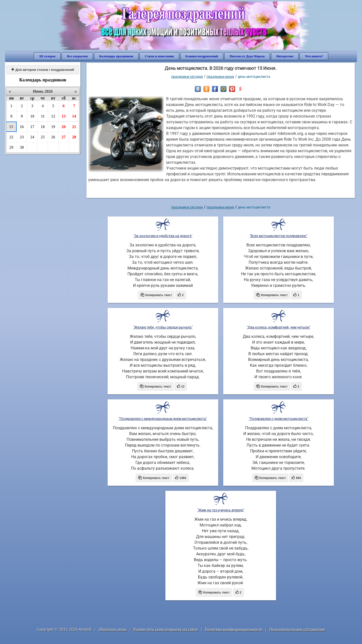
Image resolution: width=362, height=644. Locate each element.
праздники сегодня (187, 77)
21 (74, 127)
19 (53, 127)
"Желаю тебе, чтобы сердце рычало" (163, 327)
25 (43, 137)
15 (11, 127)
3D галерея (47, 56)
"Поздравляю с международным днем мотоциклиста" (163, 419)
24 (32, 137)
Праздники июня (220, 77)
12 (53, 116)
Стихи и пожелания (159, 56)
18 (43, 127)
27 (64, 137)
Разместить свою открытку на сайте (166, 629)
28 (74, 137)
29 (11, 147)
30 (22, 147)
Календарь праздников (116, 56)
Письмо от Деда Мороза (247, 56)
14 (74, 116)
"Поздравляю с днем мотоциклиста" (279, 419)
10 (32, 116)
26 (53, 137)
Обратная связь (113, 629)
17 (32, 127)
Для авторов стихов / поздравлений (43, 70)
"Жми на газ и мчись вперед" (221, 510)
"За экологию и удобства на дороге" (163, 236)
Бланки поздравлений (202, 56)
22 (11, 137)
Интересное (285, 56)
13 (64, 116)
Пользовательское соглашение (297, 629)
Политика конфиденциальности (234, 629)
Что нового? (314, 56)
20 (64, 127)
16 (22, 127)
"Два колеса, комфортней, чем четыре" (278, 327)
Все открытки (77, 56)
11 (43, 116)
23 (22, 137)
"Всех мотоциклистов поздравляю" (278, 236)
